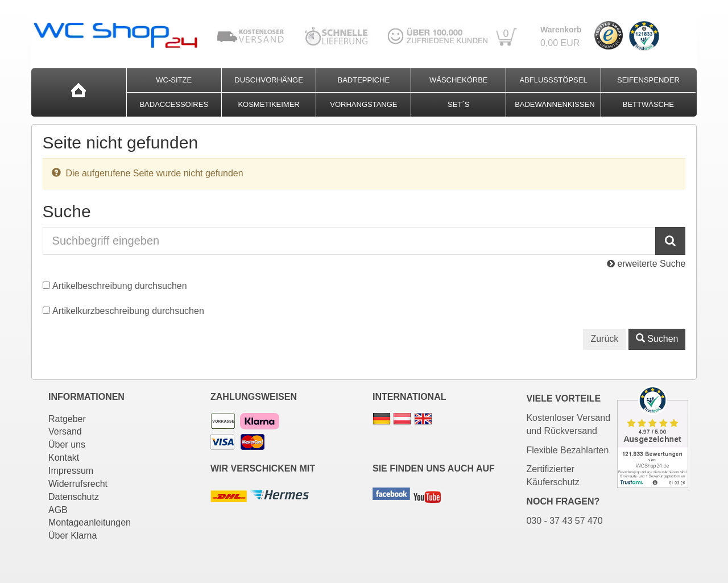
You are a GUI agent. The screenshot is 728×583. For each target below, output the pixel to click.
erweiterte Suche (646, 264)
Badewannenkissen (555, 104)
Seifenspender (648, 80)
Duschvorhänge (269, 80)
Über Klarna (73, 536)
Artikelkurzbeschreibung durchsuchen (128, 311)
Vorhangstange (363, 104)
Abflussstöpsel (553, 80)
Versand (65, 431)
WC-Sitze (174, 80)
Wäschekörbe (459, 80)
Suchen (657, 339)
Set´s (458, 104)
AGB (58, 510)
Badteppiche (364, 80)
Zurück (604, 339)
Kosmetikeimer (268, 104)
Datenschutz (74, 497)
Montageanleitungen (90, 522)
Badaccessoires (174, 104)
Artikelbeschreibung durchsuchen (120, 286)
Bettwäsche (648, 104)
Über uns (67, 445)
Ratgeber (67, 419)
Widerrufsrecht (78, 484)
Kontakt (64, 458)
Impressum (71, 471)
